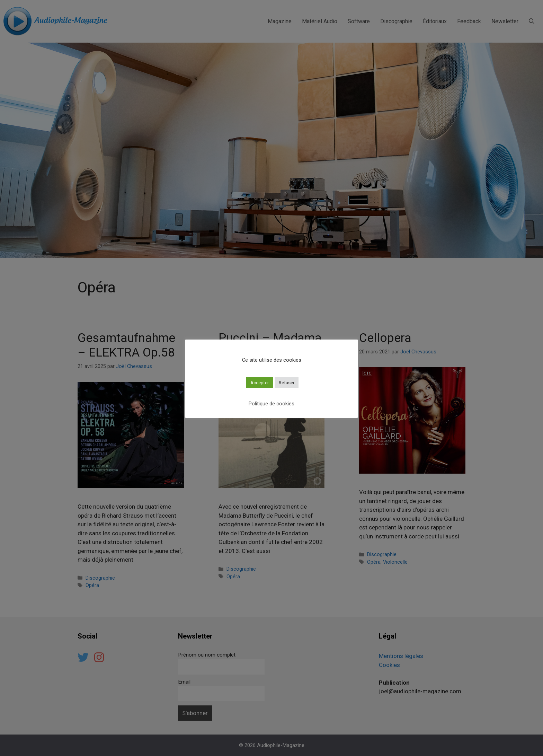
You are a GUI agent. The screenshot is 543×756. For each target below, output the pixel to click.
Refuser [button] (287, 383)
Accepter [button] (260, 383)
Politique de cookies (271, 404)
